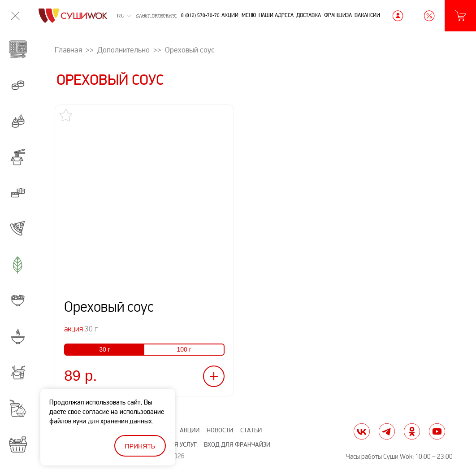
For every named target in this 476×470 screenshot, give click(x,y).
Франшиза (338, 15)
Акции (230, 15)
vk (362, 431)
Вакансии (367, 15)
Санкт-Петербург (156, 16)
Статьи (251, 430)
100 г (184, 349)
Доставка (309, 15)
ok (412, 431)
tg (387, 431)
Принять (140, 446)
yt (437, 431)
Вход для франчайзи (237, 445)
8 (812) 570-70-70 (200, 15)
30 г (105, 349)
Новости (220, 430)
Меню (249, 15)
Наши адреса (276, 15)
